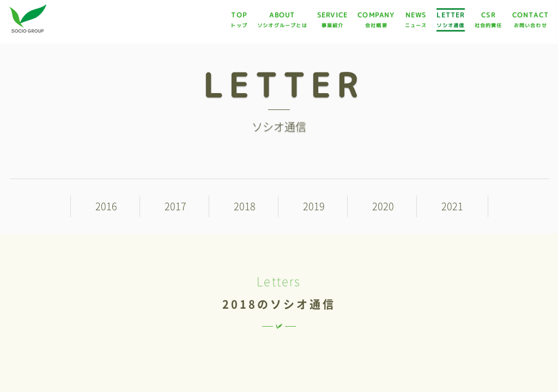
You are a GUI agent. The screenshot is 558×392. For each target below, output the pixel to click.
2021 (452, 206)
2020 (383, 206)
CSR (489, 20)
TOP (239, 20)
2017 (175, 206)
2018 (245, 206)
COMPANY (376, 20)
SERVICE (332, 20)
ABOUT (282, 20)
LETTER (450, 20)
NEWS (416, 20)
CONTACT (530, 20)
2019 (314, 206)
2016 (106, 206)
